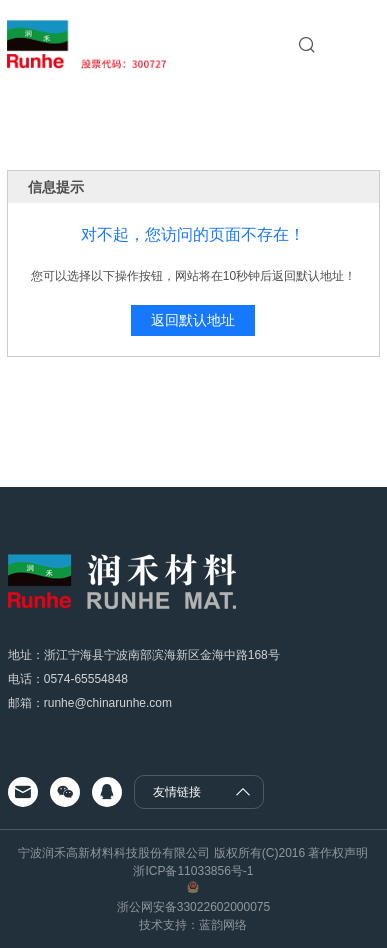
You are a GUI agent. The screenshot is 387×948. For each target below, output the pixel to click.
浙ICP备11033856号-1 (193, 871)
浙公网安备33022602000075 (193, 907)
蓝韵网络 (223, 925)
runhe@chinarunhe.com (108, 703)
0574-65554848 (86, 679)
